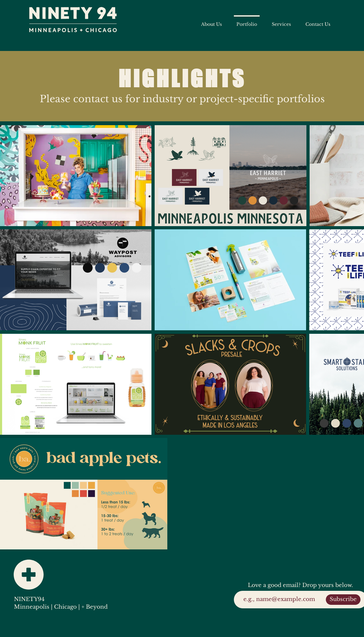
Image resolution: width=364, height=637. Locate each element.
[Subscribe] (343, 600)
